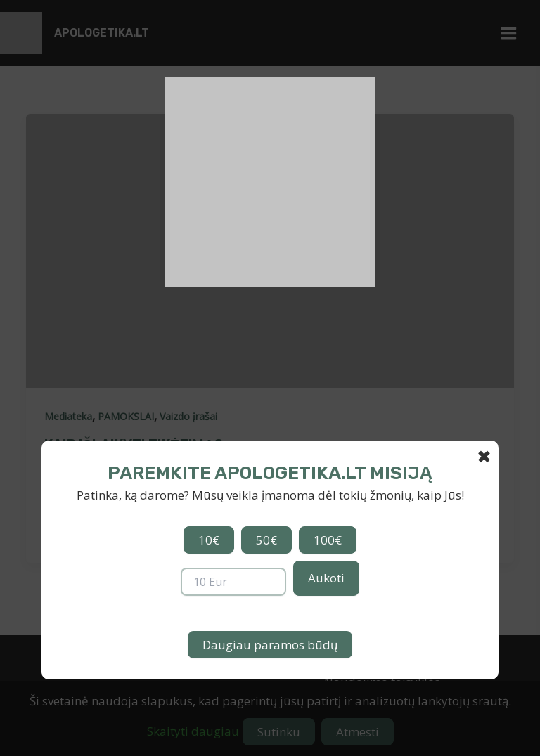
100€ (328, 540)
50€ (266, 540)
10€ (209, 540)
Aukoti (326, 578)
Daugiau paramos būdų (270, 645)
